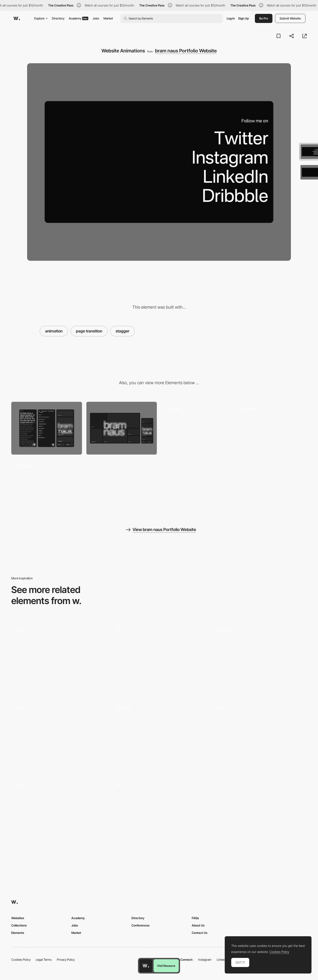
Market (108, 18)
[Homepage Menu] (197, 428)
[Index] (47, 485)
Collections (19, 925)
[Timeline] (59, 814)
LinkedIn (222, 960)
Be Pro (264, 18)
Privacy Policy (66, 960)
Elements (18, 933)
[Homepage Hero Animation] (259, 736)
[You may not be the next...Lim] (159, 658)
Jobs (96, 18)
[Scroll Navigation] (59, 658)
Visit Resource (166, 966)
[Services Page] (59, 736)
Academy (79, 18)
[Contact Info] (159, 736)
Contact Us (200, 933)
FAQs (195, 918)
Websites (18, 918)
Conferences (140, 925)
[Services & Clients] (259, 658)
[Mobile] (47, 428)
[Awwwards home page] (146, 966)
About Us (198, 925)
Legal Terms (44, 960)
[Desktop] (122, 428)
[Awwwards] (17, 18)
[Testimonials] (159, 814)
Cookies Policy (21, 960)
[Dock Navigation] (272, 428)
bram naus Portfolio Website (186, 51)
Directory (58, 18)
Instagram (205, 960)
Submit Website (290, 18)
